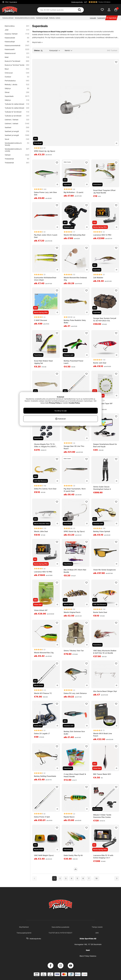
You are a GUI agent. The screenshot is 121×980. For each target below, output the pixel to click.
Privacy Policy (55, 403)
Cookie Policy (74, 403)
